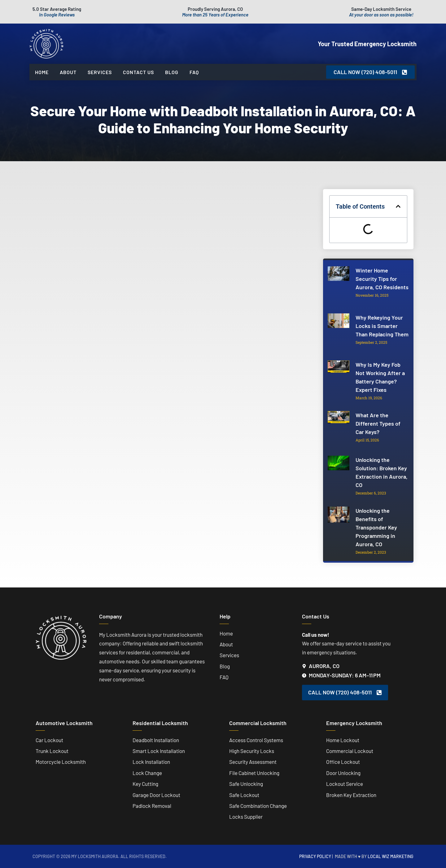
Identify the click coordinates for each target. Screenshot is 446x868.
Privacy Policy (315, 856)
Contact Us (138, 72)
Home (42, 72)
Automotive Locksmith (64, 723)
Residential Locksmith (160, 723)
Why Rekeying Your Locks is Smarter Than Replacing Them (382, 326)
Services (100, 72)
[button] (398, 206)
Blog (172, 72)
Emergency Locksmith (354, 723)
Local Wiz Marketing (391, 856)
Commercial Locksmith (258, 723)
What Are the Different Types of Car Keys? (378, 423)
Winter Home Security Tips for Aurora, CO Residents (382, 279)
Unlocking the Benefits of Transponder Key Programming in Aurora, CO (376, 527)
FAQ (194, 72)
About (68, 72)
